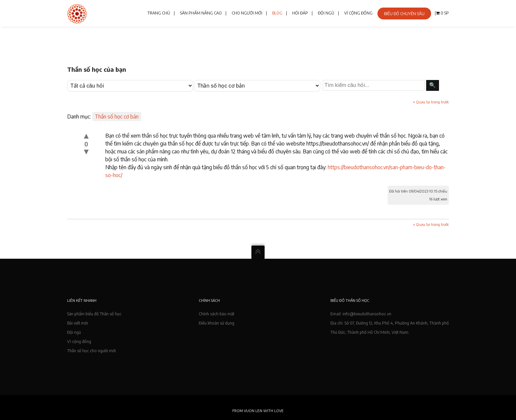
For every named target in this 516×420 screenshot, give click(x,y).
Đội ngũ (74, 332)
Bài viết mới (77, 323)
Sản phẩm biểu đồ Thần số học (94, 314)
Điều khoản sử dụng (217, 323)
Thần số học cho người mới (91, 351)
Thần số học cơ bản (117, 117)
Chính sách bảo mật (217, 314)
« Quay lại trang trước (431, 102)
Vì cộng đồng (79, 341)
